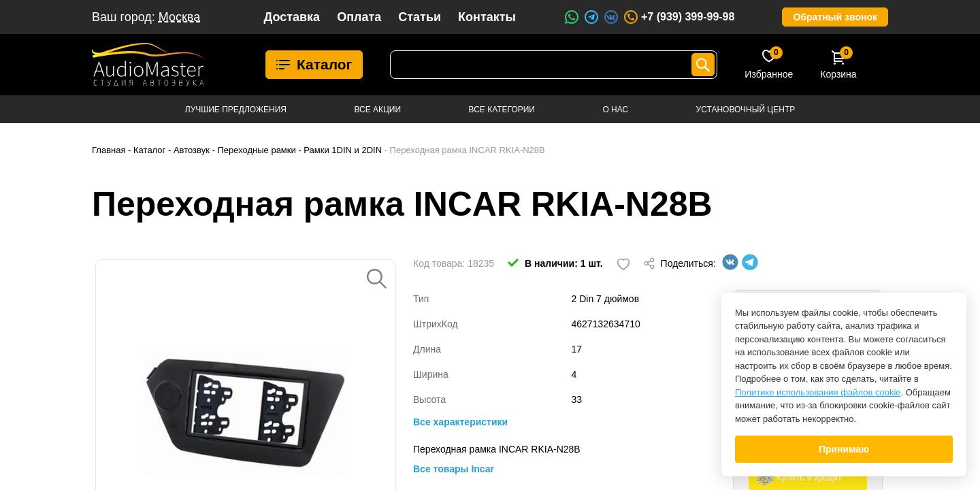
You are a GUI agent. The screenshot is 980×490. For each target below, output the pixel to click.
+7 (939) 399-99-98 (679, 17)
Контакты (487, 17)
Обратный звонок (835, 17)
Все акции (377, 110)
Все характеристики (460, 422)
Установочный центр (746, 110)
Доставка (292, 17)
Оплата (359, 17)
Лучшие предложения (236, 110)
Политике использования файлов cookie (818, 392)
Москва (179, 17)
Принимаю (844, 449)
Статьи (420, 17)
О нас (615, 110)
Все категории (502, 110)
